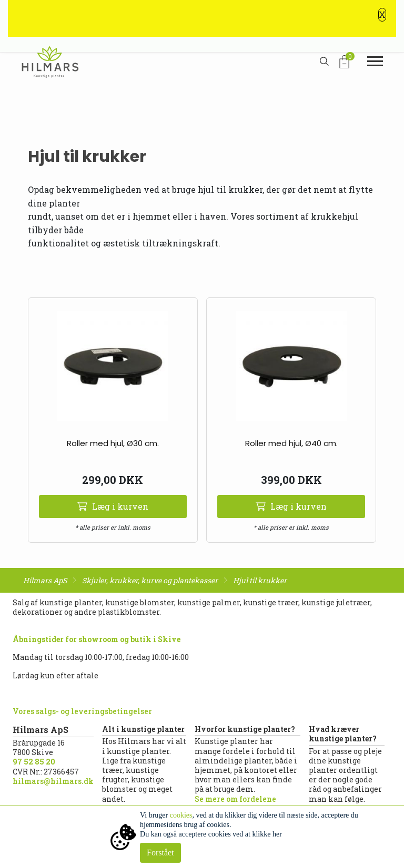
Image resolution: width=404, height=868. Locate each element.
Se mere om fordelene (235, 799)
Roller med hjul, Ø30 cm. (113, 443)
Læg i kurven (113, 506)
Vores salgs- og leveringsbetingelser (82, 711)
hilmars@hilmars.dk (53, 781)
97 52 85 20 (34, 762)
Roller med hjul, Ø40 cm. (291, 443)
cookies (181, 815)
